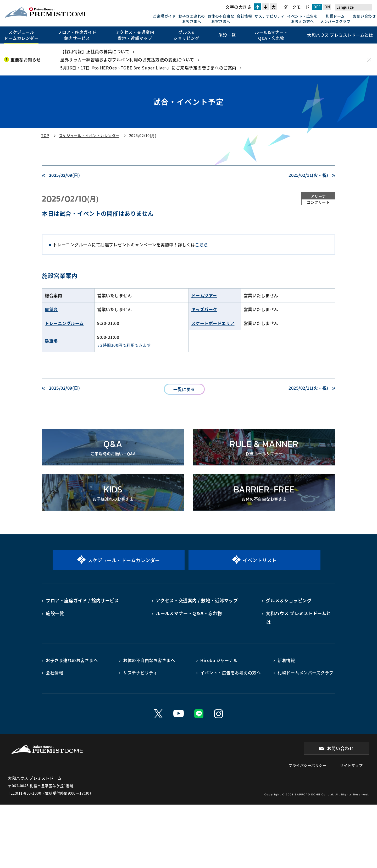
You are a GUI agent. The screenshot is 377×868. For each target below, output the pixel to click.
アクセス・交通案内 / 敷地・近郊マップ (197, 600)
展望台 (51, 309)
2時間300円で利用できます (126, 345)
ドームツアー (204, 295)
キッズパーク (204, 309)
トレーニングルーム (64, 323)
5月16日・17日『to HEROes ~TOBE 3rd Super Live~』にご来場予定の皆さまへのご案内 (148, 68)
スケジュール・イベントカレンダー (89, 135)
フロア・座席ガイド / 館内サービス (82, 600)
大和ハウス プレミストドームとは (298, 618)
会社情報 (244, 16)
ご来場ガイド (164, 16)
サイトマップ (351, 765)
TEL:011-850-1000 (24, 793)
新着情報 (286, 660)
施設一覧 (55, 613)
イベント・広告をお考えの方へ (302, 19)
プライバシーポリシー (307, 765)
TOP (45, 135)
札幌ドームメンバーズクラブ (335, 19)
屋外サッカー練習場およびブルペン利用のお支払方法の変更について (127, 59)
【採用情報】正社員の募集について (95, 51)
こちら (202, 245)
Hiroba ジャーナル (219, 660)
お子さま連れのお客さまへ (192, 19)
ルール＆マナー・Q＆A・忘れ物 (189, 613)
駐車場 (51, 341)
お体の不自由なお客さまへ (221, 19)
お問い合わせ (364, 16)
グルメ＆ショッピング (289, 600)
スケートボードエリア (213, 323)
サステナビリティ (270, 16)
